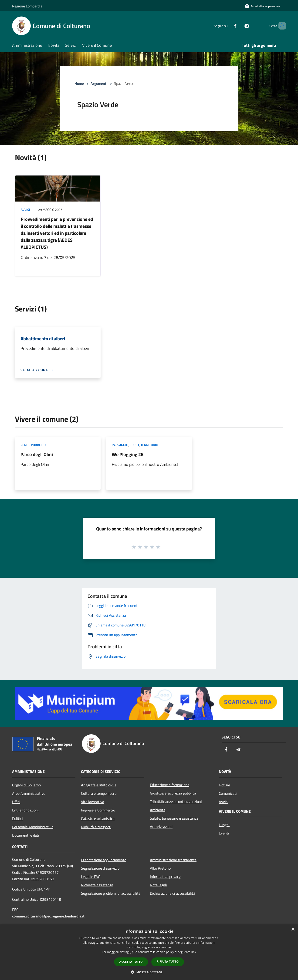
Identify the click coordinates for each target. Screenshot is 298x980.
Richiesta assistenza (97, 885)
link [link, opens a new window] (194, 952)
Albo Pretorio (160, 868)
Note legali (158, 885)
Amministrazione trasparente (173, 860)
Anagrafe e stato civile (99, 785)
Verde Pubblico (33, 445)
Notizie (224, 785)
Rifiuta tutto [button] (168, 962)
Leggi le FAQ (91, 877)
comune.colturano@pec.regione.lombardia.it (48, 916)
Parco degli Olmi (37, 454)
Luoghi (224, 825)
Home (79, 83)
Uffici (16, 802)
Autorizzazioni (161, 827)
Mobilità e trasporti (96, 827)
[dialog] (149, 952)
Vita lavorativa (93, 802)
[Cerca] (280, 26)
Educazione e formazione (170, 785)
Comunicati (228, 793)
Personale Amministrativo (33, 827)
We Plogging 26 (128, 454)
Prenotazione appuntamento (104, 860)
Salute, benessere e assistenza (174, 818)
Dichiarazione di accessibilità (173, 893)
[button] (149, 972)
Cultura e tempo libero (99, 793)
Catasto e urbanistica (98, 818)
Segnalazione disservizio (100, 868)
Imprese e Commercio (98, 810)
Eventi (224, 833)
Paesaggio (120, 445)
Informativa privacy (165, 877)
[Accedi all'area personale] (262, 6)
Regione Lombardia (27, 6)
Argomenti (99, 83)
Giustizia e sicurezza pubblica (173, 793)
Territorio (149, 445)
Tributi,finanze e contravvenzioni (176, 801)
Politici (17, 818)
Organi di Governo (26, 785)
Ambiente (158, 810)
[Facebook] (227, 26)
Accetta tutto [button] (131, 962)
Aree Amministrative (29, 793)
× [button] (293, 929)
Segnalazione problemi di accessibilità (111, 893)
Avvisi (25, 210)
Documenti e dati (26, 835)
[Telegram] (239, 26)
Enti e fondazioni (25, 810)
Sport (134, 445)
